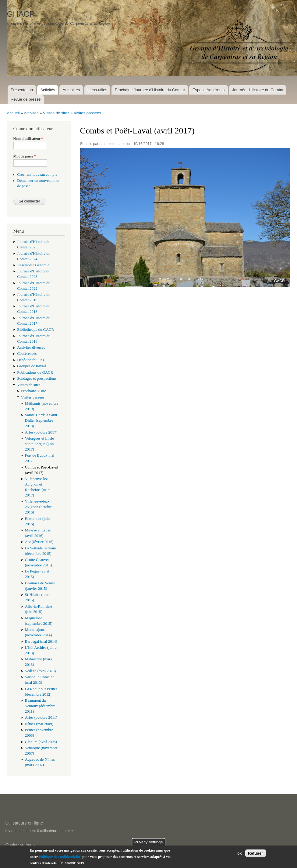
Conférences (27, 354)
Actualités (71, 90)
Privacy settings (148, 842)
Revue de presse (26, 99)
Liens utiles (97, 90)
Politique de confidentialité (60, 857)
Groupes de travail (31, 366)
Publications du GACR (35, 372)
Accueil (13, 113)
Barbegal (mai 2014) (41, 641)
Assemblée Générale (33, 265)
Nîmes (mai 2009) (39, 724)
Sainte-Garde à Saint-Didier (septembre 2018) (42, 420)
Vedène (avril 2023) (41, 671)
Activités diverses (31, 348)
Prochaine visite (34, 391)
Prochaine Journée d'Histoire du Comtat (150, 90)
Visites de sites (56, 113)
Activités (48, 90)
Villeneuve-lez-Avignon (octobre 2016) (39, 507)
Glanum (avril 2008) (41, 742)
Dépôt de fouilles (30, 360)
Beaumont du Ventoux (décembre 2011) (40, 706)
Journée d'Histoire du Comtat (258, 90)
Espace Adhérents (209, 90)
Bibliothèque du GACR (35, 330)
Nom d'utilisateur (28, 139)
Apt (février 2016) (39, 542)
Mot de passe (25, 156)
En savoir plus (71, 863)
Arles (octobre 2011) (41, 718)
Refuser (256, 853)
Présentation (22, 90)
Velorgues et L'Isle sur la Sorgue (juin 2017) (39, 444)
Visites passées (87, 113)
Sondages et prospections (37, 379)
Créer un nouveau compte (37, 175)
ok (239, 853)
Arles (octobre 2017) (41, 432)
